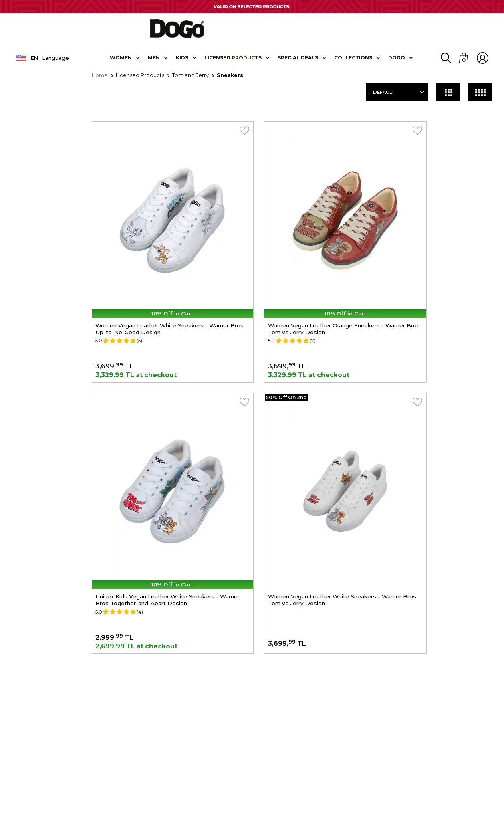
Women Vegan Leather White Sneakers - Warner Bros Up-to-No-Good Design (156, 266)
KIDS (182, 63)
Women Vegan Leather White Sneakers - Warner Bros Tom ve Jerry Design (156, 462)
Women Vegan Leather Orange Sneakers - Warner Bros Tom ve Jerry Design (296, 266)
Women (121, 63)
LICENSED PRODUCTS (233, 63)
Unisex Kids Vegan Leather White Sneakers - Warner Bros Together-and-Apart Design (433, 270)
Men (154, 63)
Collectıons (353, 63)
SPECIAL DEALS (298, 63)
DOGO (397, 63)
